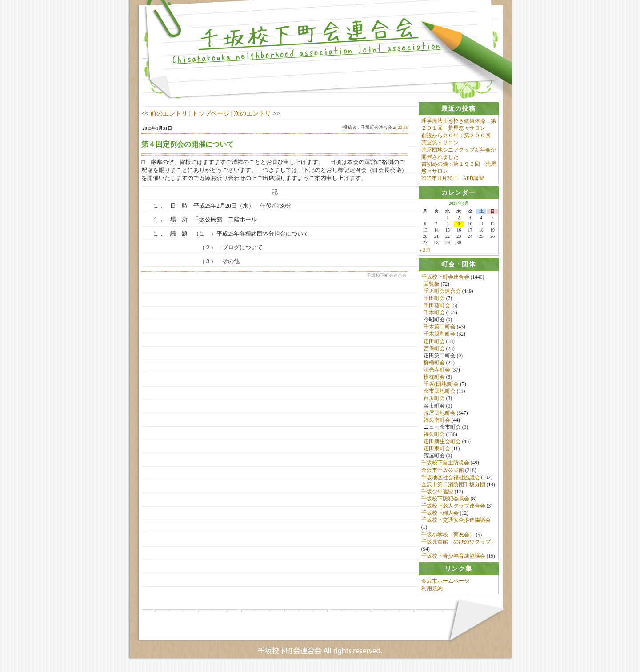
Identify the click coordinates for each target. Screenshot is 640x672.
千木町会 (434, 314)
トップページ (211, 113)
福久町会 (434, 436)
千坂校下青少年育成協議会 (453, 557)
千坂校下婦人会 (440, 514)
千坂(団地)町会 (441, 385)
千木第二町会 (440, 328)
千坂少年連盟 (437, 492)
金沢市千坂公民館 (443, 471)
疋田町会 (434, 342)
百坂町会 (434, 400)
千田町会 (434, 299)
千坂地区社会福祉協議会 (451, 478)
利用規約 (432, 592)
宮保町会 (434, 349)
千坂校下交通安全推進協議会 (456, 521)
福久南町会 (437, 421)
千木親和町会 (440, 335)
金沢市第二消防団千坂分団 (453, 485)
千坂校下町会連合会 (445, 278)
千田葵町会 (437, 307)
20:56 (403, 127)
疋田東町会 (437, 450)
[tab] (459, 109)
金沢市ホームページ (445, 584)
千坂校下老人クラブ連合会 (453, 507)
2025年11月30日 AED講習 (453, 178)
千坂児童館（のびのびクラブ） (459, 543)
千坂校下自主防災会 (445, 464)
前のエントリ (169, 113)
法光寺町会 (437, 371)
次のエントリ (252, 113)
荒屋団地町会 (440, 414)
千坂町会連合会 (442, 292)
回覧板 (432, 285)
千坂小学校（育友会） (448, 536)
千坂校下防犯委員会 (445, 500)
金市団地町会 (440, 392)
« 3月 (425, 251)
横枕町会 (434, 378)
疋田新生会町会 (442, 443)
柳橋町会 (434, 364)
